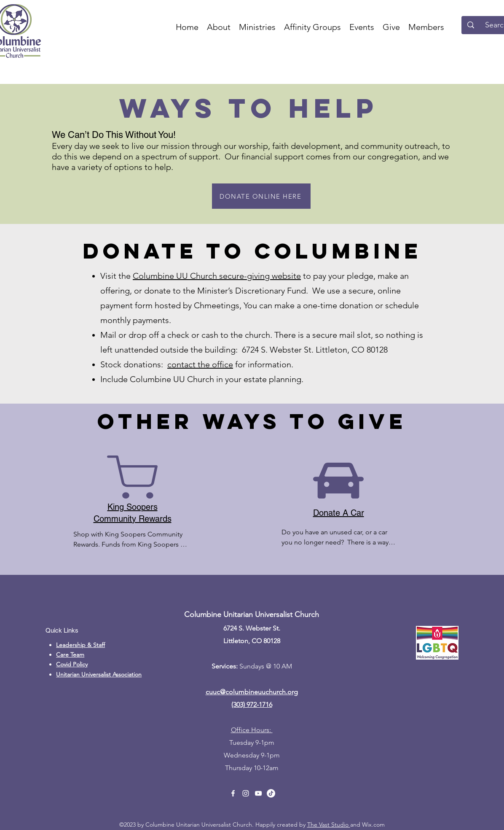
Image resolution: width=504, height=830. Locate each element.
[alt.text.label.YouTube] (258, 793)
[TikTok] (271, 793)
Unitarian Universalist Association (99, 674)
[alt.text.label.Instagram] (246, 793)
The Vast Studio (329, 825)
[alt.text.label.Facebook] (233, 793)
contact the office (200, 364)
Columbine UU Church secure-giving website (217, 276)
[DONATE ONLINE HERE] (261, 196)
